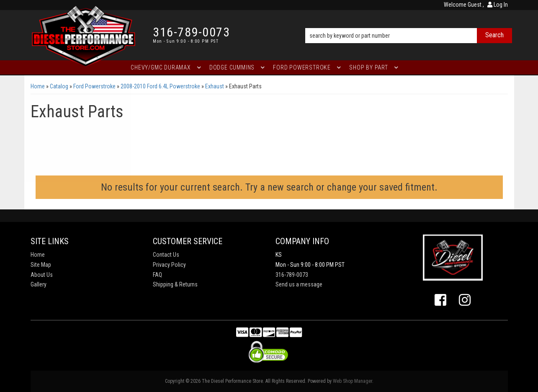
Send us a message (299, 284)
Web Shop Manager (353, 381)
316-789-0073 (292, 275)
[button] (408, 24)
